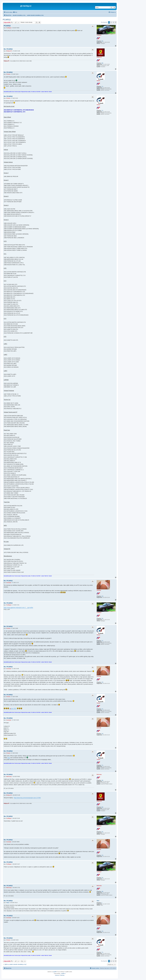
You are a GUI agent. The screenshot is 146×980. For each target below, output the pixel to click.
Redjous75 (99, 57)
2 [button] (111, 22)
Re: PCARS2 (8, 49)
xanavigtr (99, 590)
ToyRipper (99, 35)
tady (9, 758)
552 (102, 41)
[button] (116, 22)
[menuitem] (15, 12)
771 (102, 87)
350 (102, 780)
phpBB (55, 972)
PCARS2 (7, 20)
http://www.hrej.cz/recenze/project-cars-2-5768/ (27, 798)
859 (102, 63)
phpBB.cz (63, 974)
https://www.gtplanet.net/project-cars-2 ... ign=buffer (18, 608)
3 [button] (113, 22)
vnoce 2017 (13, 708)
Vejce (98, 901)
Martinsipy (99, 774)
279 (102, 596)
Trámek (98, 81)
